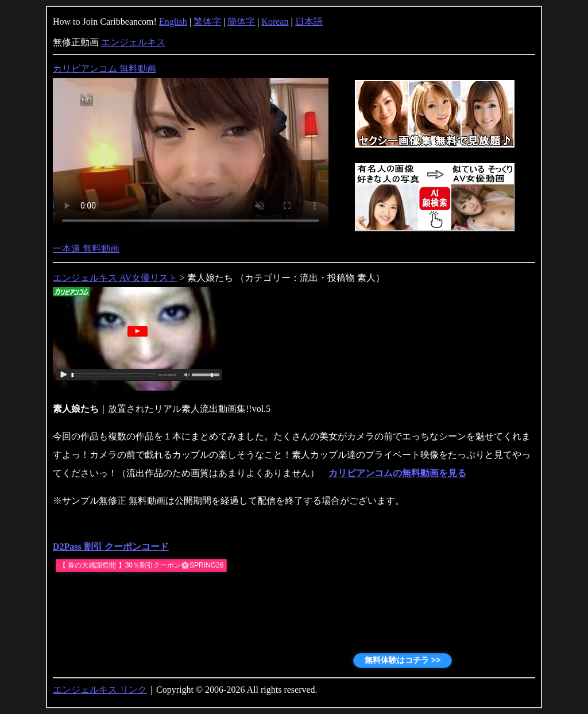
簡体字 (241, 22)
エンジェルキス (133, 42)
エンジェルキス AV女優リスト (115, 278)
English (173, 22)
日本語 (309, 22)
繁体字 (207, 22)
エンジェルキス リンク (100, 690)
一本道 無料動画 (86, 248)
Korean (275, 22)
